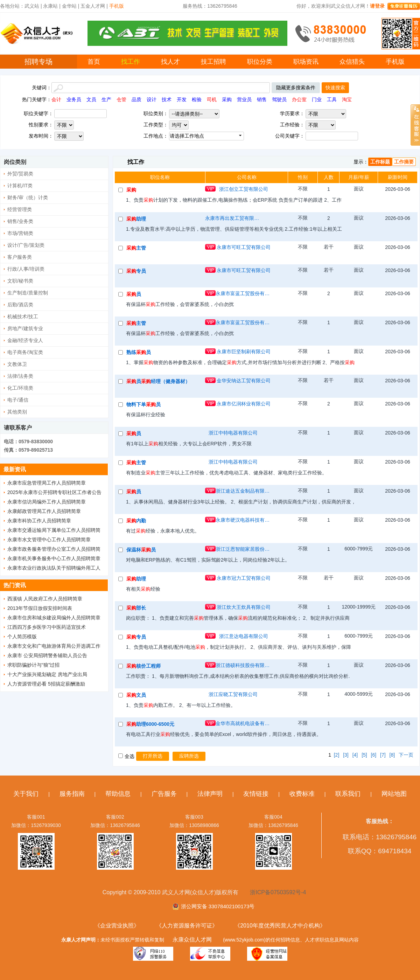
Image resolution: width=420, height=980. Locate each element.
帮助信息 (118, 794)
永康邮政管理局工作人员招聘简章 (44, 511)
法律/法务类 (20, 376)
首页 (94, 62)
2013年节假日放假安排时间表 (40, 608)
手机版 (395, 62)
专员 (136, 271)
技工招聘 (213, 62)
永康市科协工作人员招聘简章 (39, 521)
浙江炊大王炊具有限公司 (244, 607)
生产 (106, 99)
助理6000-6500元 (150, 724)
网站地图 (394, 794)
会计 (56, 99)
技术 (167, 99)
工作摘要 (404, 162)
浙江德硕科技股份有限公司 (244, 665)
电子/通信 (18, 400)
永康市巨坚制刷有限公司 (244, 352)
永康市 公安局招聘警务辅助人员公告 (47, 655)
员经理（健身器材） (158, 381)
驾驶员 (279, 99)
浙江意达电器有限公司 (244, 636)
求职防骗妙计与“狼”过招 (33, 665)
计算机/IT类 (20, 186)
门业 (317, 99)
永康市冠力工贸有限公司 (244, 578)
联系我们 (348, 794)
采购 (227, 99)
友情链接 (256, 794)
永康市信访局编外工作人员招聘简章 (47, 502)
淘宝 (347, 99)
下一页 (406, 755)
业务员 (74, 99)
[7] (383, 755)
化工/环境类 (20, 388)
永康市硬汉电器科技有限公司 (244, 520)
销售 (262, 99)
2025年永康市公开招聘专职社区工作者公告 (54, 492)
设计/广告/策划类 (26, 245)
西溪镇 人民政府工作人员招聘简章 (45, 599)
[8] (392, 755)
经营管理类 (20, 209)
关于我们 (26, 794)
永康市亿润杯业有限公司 (244, 404)
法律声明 (210, 794)
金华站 (69, 6)
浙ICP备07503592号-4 (278, 892)
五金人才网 (93, 6)
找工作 (131, 62)
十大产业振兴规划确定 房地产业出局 (47, 674)
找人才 (170, 62)
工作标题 (380, 162)
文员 (91, 99)
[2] (337, 755)
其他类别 (17, 412)
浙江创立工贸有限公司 (244, 189)
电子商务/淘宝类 (25, 352)
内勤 (136, 521)
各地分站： (12, 6)
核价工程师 (143, 666)
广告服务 (164, 794)
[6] (374, 755)
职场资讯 (306, 62)
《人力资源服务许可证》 (187, 926)
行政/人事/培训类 (26, 269)
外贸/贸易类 (20, 174)
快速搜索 (335, 88)
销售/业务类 (20, 221)
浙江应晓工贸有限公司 (233, 694)
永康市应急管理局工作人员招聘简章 (47, 483)
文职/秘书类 (20, 281)
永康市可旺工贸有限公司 (244, 247)
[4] (355, 755)
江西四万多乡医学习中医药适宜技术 (47, 627)
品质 (136, 99)
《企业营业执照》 (117, 926)
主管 (136, 248)
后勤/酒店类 (20, 305)
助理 (136, 219)
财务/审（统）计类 (28, 197)
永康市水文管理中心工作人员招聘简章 (49, 540)
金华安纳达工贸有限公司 (244, 381)
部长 (136, 608)
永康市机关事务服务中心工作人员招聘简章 (54, 558)
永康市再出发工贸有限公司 (233, 218)
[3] (346, 755)
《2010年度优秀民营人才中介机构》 (280, 926)
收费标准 (302, 794)
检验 (197, 99)
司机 (212, 99)
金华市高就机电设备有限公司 (244, 723)
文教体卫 (17, 364)
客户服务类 (20, 257)
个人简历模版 (22, 637)
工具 (332, 99)
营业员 (244, 99)
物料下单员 (143, 404)
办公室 (299, 99)
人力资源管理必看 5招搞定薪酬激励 (46, 684)
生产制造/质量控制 (28, 293)
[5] (364, 755)
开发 (182, 99)
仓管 (121, 99)
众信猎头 (352, 62)
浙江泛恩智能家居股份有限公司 (244, 549)
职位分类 (260, 62)
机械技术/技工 (23, 317)
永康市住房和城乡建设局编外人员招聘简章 (54, 618)
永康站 (50, 6)
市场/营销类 (20, 233)
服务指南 (72, 794)
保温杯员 (141, 550)
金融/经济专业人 (25, 340)
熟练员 (139, 352)
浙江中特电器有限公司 (233, 433)
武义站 (32, 6)
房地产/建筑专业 (25, 328)
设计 (152, 99)
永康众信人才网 (192, 940)
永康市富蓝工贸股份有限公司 (244, 293)
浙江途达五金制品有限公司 (244, 491)
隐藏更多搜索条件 (296, 88)
